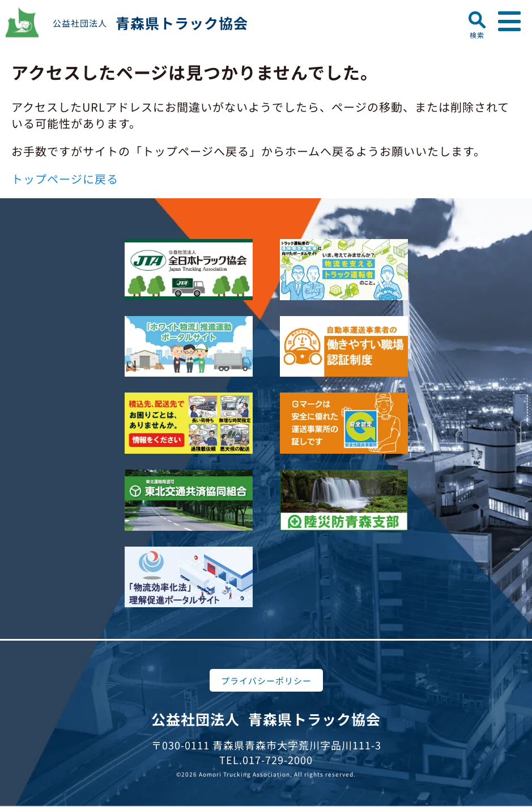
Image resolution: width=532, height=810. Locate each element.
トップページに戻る (65, 179)
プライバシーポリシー (266, 681)
